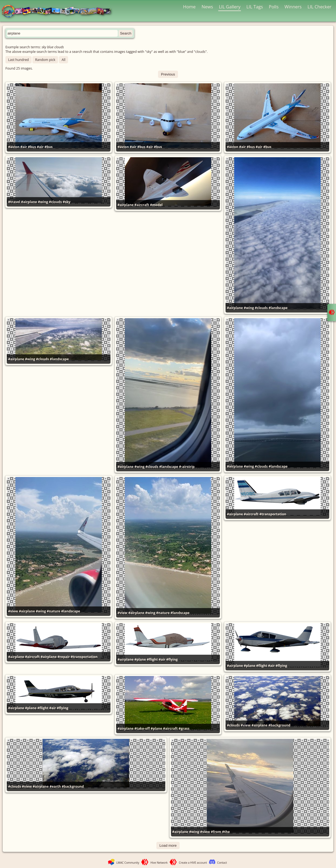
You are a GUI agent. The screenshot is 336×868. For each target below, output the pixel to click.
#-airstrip (187, 467)
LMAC (59, 11)
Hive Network (159, 863)
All (63, 60)
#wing (43, 202)
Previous (168, 74)
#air (24, 147)
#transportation (273, 514)
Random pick (45, 60)
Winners (293, 7)
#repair (64, 657)
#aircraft (142, 205)
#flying (172, 659)
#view (13, 611)
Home (189, 7)
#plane (140, 659)
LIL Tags (255, 7)
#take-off (142, 728)
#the (226, 832)
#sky (67, 202)
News (207, 7)
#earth (55, 786)
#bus (32, 147)
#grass (184, 728)
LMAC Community (128, 863)
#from (216, 832)
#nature (53, 611)
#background (280, 725)
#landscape (278, 308)
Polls (274, 7)
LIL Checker (320, 7)
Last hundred (19, 60)
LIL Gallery (230, 7)
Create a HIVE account (193, 863)
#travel (14, 202)
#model (156, 205)
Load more (168, 845)
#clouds (55, 202)
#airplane (29, 202)
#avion (14, 147)
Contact (222, 863)
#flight (152, 659)
